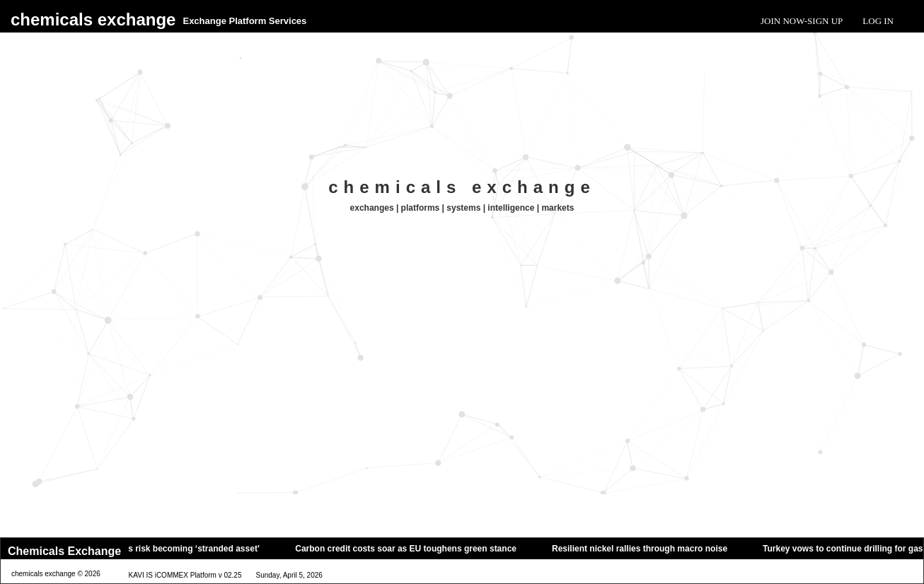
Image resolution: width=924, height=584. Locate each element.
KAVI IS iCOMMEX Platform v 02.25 (185, 575)
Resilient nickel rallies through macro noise (645, 549)
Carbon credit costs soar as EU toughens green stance (411, 549)
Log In (878, 21)
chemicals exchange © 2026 (56, 574)
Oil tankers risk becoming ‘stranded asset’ (180, 549)
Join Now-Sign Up (802, 21)
